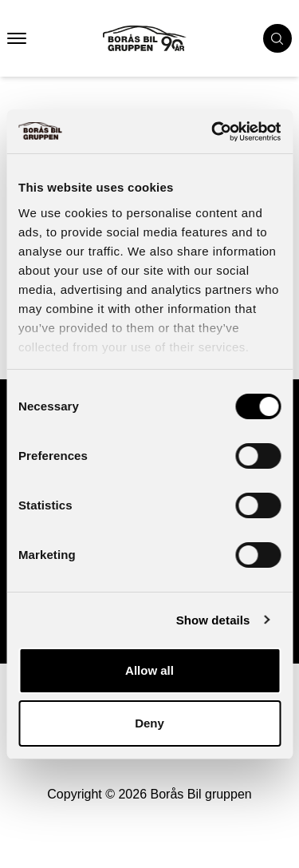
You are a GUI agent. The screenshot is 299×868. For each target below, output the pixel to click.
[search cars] (277, 38)
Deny (149, 723)
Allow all (149, 670)
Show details (213, 620)
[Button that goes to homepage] (159, 38)
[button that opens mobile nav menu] (17, 38)
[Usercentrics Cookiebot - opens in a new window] (213, 132)
